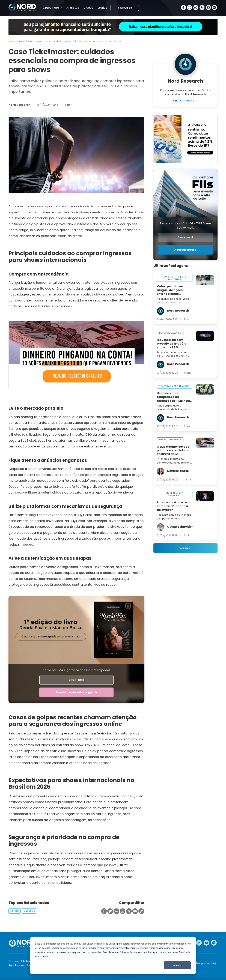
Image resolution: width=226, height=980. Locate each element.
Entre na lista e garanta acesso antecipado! (76, 670)
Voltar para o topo (205, 963)
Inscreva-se (125, 8)
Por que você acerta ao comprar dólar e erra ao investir (174, 506)
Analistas (73, 8)
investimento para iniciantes (175, 278)
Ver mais (185, 548)
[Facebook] (183, 8)
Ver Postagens (184, 101)
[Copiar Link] (141, 911)
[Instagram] (190, 8)
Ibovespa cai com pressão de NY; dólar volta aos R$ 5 (172, 344)
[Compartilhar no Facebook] (104, 911)
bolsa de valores (170, 333)
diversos (29, 911)
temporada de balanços (174, 386)
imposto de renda (170, 440)
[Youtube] (208, 8)
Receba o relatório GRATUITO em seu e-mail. (185, 225)
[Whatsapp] (196, 8)
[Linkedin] (202, 8)
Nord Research (20, 105)
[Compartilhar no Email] (135, 911)
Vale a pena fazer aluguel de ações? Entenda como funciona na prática (172, 290)
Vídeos (88, 8)
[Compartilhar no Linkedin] (116, 911)
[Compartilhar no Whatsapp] (123, 911)
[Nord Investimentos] (22, 8)
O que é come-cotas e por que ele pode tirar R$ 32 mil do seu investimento (173, 450)
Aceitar (177, 965)
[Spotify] (214, 8)
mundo (15, 911)
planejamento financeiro (175, 494)
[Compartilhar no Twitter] (110, 911)
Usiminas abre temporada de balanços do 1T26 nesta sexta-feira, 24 (175, 397)
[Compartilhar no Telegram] (129, 911)
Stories (102, 8)
